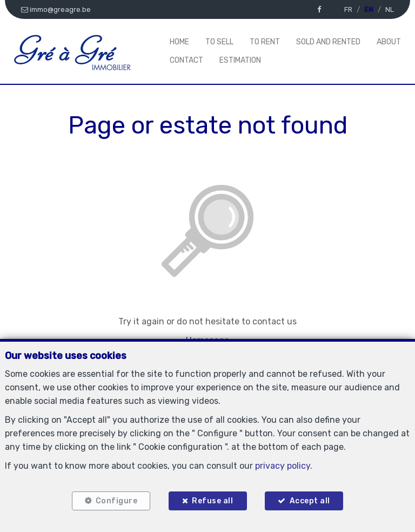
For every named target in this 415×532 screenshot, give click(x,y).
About (389, 42)
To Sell (219, 42)
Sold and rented (328, 42)
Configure (116, 501)
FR (348, 9)
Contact (186, 60)
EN (369, 9)
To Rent (265, 42)
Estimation (240, 60)
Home (179, 42)
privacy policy (283, 466)
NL (390, 9)
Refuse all (212, 501)
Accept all (310, 501)
